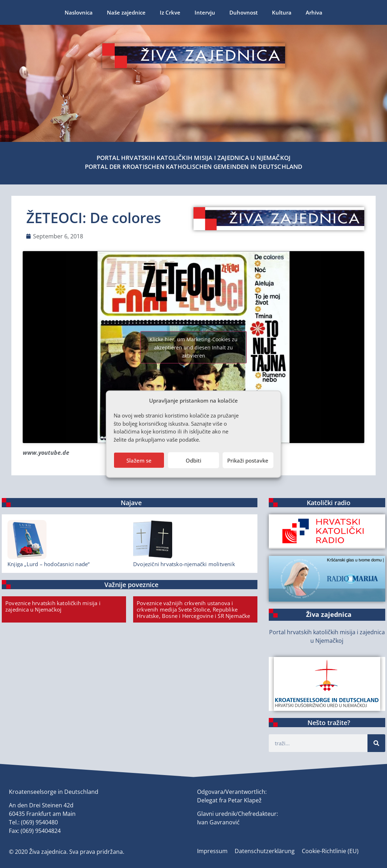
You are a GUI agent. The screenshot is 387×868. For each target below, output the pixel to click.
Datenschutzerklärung (265, 851)
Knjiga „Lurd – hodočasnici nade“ (48, 564)
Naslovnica (79, 12)
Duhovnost (244, 12)
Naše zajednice (126, 12)
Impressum (212, 851)
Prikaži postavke (248, 460)
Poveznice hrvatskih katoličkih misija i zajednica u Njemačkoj (53, 606)
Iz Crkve (170, 12)
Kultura (282, 12)
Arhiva (314, 12)
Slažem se (139, 460)
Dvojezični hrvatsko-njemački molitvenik (184, 564)
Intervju (205, 12)
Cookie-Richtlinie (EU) (330, 851)
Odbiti (193, 460)
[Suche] (376, 743)
